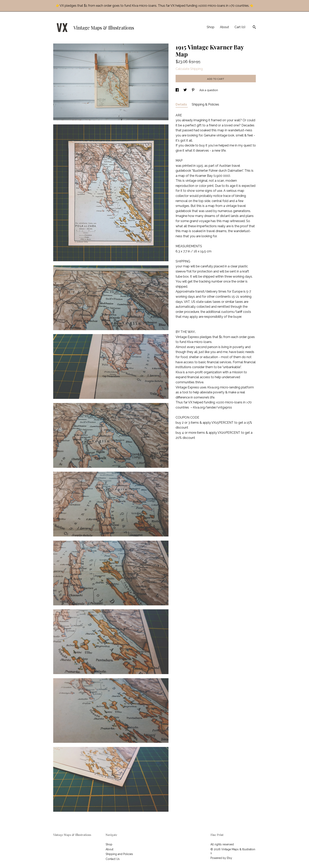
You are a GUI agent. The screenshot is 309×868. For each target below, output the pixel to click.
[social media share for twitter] (186, 90)
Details (182, 104)
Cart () (240, 27)
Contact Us (113, 859)
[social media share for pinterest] (194, 90)
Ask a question (209, 90)
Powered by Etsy (221, 858)
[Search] (254, 28)
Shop (211, 27)
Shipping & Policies (205, 104)
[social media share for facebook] (178, 90)
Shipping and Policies (119, 854)
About (224, 27)
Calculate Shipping (189, 69)
